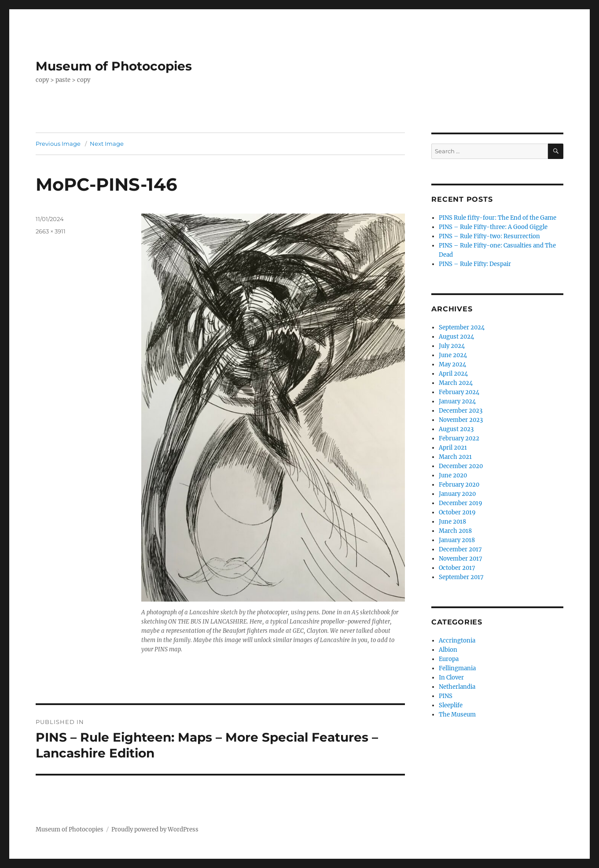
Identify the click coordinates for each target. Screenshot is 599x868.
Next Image (107, 144)
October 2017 (457, 568)
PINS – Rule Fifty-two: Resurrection (489, 236)
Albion (448, 650)
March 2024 (456, 383)
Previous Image (58, 144)
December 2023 (461, 411)
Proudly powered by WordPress (155, 829)
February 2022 (459, 438)
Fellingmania (457, 668)
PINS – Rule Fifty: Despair (475, 264)
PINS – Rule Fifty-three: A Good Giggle (493, 227)
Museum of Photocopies (114, 66)
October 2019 (457, 512)
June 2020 (453, 475)
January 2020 (457, 494)
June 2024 (453, 355)
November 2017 (461, 559)
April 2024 (453, 374)
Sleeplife (451, 705)
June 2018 (452, 522)
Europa (449, 659)
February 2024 (459, 392)
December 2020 (461, 466)
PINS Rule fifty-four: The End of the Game (498, 218)
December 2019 (461, 503)
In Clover (451, 678)
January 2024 (457, 401)
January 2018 (457, 540)
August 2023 (456, 429)
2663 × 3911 (51, 231)
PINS (446, 696)
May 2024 (452, 364)
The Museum (457, 715)
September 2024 (462, 327)
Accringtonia (457, 641)
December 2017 (460, 549)
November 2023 (461, 420)
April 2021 (453, 448)
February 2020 (459, 485)
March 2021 (455, 457)
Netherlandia (457, 687)
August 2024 (456, 337)
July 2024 (452, 346)
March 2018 (455, 531)
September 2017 (461, 577)
